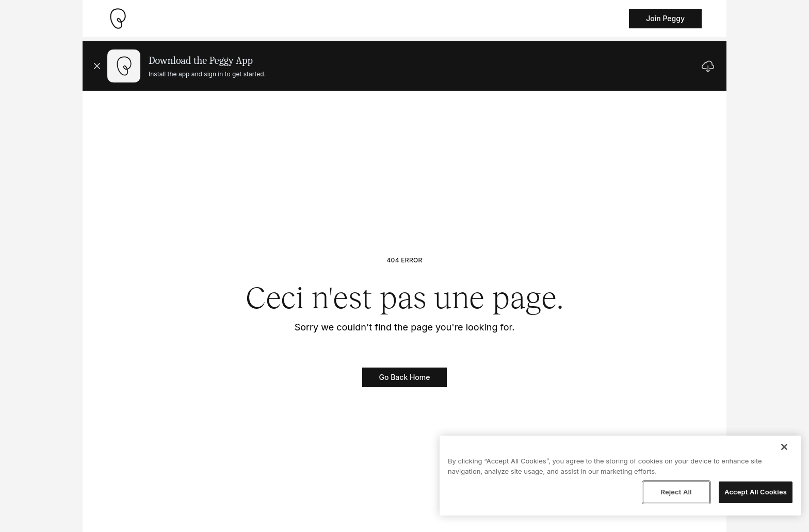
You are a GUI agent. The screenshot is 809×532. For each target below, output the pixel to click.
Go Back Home (405, 377)
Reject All (676, 492)
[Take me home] (118, 19)
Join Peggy (665, 18)
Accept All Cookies (756, 492)
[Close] (784, 447)
